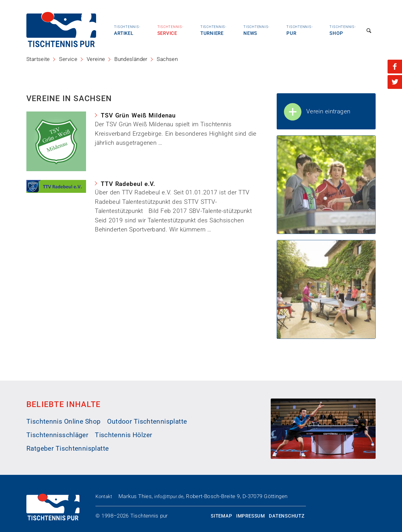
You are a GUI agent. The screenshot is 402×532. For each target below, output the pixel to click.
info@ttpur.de (169, 497)
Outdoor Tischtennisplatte (147, 421)
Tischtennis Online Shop (64, 421)
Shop (342, 30)
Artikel (127, 30)
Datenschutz (287, 516)
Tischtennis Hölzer (123, 435)
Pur (299, 30)
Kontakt (104, 497)
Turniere (213, 30)
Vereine (96, 59)
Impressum (251, 516)
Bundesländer (131, 59)
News (256, 30)
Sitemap (221, 516)
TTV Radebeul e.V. (128, 184)
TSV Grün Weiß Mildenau (138, 115)
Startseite (38, 59)
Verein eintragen (317, 112)
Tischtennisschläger (57, 435)
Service (170, 30)
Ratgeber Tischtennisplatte (68, 448)
